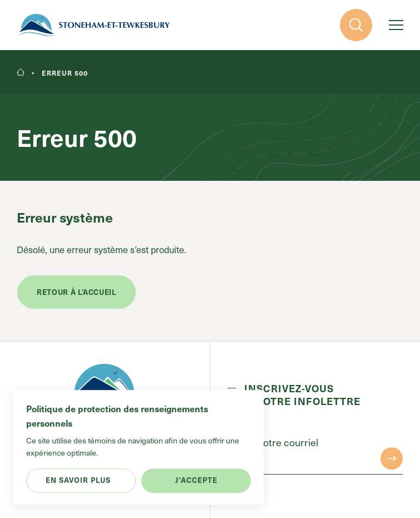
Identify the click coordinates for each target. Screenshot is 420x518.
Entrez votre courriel (273, 442)
